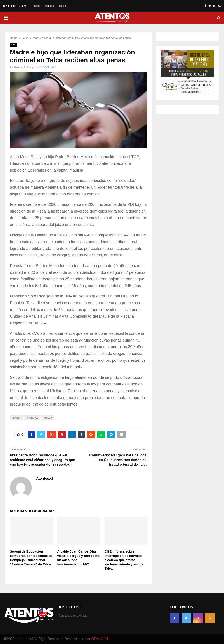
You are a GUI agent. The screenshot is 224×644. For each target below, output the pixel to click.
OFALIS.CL (100, 639)
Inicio (37, 6)
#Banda (17, 418)
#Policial (32, 418)
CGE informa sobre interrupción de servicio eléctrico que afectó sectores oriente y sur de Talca (124, 560)
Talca (13, 45)
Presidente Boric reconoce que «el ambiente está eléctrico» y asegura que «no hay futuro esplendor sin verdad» (42, 460)
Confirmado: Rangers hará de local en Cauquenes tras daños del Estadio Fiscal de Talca (118, 460)
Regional (48, 6)
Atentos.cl (19, 67)
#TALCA (48, 418)
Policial (61, 6)
